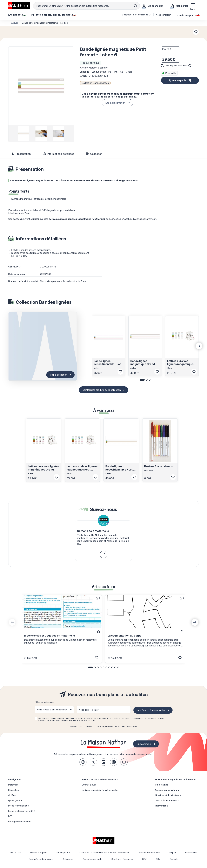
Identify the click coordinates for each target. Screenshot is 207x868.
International (162, 806)
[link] (103, 554)
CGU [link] (144, 859)
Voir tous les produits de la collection (102, 390)
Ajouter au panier (178, 80)
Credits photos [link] (63, 852)
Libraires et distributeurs (168, 795)
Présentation (21, 154)
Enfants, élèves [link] (89, 785)
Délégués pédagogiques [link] (41, 859)
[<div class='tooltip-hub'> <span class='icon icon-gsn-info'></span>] (190, 66)
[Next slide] (199, 346)
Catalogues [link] (68, 859)
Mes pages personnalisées (136, 15)
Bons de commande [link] (92, 859)
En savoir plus (76, 726)
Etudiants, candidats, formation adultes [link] (100, 790)
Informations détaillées (58, 154)
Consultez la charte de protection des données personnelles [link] (111, 726)
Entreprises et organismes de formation (176, 779)
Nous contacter (163, 15)
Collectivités (162, 785)
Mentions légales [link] (39, 852)
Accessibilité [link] (191, 852)
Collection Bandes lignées (95, 83)
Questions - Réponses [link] (122, 859)
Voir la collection (59, 375)
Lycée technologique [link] (19, 806)
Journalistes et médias (167, 800)
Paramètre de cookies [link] (149, 852)
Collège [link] (12, 795)
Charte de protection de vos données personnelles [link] (104, 852)
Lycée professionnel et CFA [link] (22, 811)
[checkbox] (36, 718)
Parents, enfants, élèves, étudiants (100, 779)
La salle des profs (187, 15)
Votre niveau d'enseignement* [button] (52, 710)
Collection (94, 154)
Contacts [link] (174, 859)
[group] (24, 134)
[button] (41, 86)
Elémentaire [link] (14, 790)
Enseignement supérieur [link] (20, 821)
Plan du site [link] (15, 852)
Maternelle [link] (13, 785)
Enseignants (15, 779)
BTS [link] (10, 816)
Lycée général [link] (15, 800)
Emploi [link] (173, 852)
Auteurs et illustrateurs (167, 790)
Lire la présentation (115, 103)
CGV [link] (158, 859)
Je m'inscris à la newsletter (151, 710)
